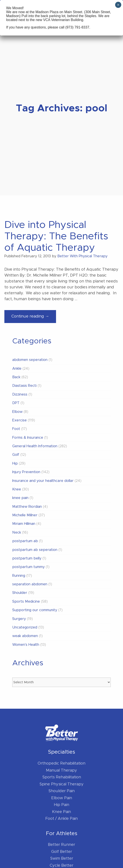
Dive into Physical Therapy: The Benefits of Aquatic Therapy (56, 236)
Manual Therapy (61, 770)
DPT (16, 403)
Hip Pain (61, 805)
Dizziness (20, 394)
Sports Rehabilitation (62, 777)
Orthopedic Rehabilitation (61, 763)
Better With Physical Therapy (82, 256)
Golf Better (62, 852)
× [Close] (118, 5)
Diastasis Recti (24, 386)
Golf (16, 455)
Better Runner (61, 845)
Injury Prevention (26, 472)
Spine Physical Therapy (61, 784)
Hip (15, 463)
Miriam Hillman (24, 524)
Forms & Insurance (28, 438)
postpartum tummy (28, 567)
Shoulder (20, 593)
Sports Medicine (26, 602)
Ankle (17, 369)
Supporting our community (35, 610)
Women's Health (26, 645)
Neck (17, 533)
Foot (16, 429)
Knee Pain (61, 812)
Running (19, 576)
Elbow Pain (62, 798)
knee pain (20, 498)
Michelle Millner (25, 515)
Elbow (17, 412)
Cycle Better (61, 866)
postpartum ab (25, 541)
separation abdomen (30, 584)
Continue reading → (34, 318)
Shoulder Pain (61, 791)
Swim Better (62, 859)
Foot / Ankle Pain (61, 819)
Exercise (19, 420)
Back (16, 377)
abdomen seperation (30, 360)
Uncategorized (25, 627)
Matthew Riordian (27, 507)
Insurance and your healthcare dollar (43, 481)
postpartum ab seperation (35, 550)
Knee (17, 489)
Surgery (19, 619)
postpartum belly (27, 558)
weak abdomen (25, 636)
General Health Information (35, 446)
